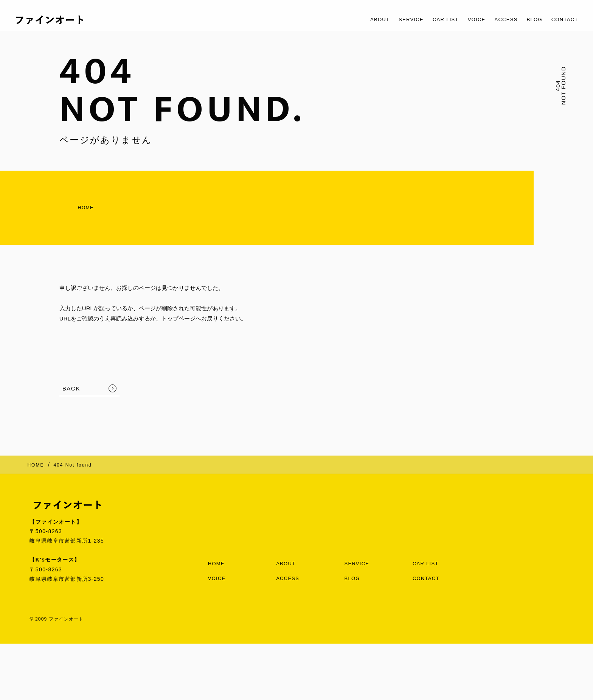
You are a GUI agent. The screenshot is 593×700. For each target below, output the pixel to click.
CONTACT (563, 19)
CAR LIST (431, 19)
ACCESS (498, 19)
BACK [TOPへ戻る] (71, 382)
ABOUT (358, 19)
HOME (72, 205)
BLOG (529, 19)
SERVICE (392, 19)
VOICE (465, 19)
